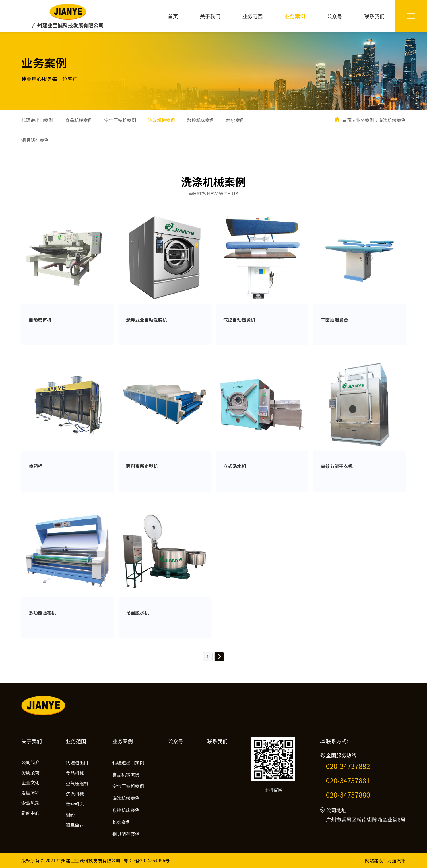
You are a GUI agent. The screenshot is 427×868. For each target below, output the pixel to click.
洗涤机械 (75, 794)
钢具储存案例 (35, 140)
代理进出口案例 (37, 120)
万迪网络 (397, 860)
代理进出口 (77, 762)
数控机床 (75, 804)
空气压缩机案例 (120, 120)
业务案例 (295, 16)
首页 (173, 16)
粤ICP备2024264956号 (147, 860)
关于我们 (210, 16)
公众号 (335, 16)
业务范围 (252, 16)
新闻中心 (30, 813)
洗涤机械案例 (162, 120)
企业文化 (30, 782)
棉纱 (70, 815)
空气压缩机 (77, 783)
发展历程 (30, 793)
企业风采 (30, 803)
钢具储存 (75, 825)
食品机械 (75, 773)
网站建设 (374, 860)
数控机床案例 (201, 120)
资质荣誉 (30, 773)
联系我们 (374, 16)
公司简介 (30, 762)
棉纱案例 (235, 120)
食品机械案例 (79, 120)
